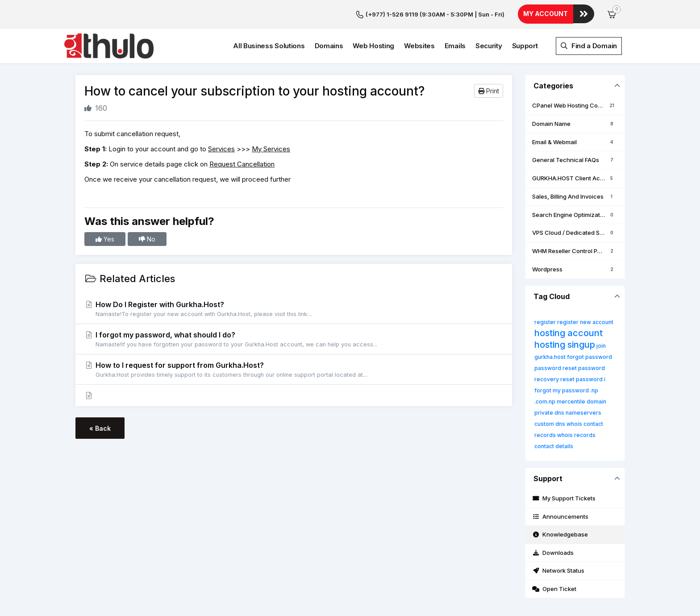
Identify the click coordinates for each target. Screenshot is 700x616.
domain (596, 402)
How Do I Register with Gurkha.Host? (294, 309)
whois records (576, 435)
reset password (581, 379)
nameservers (583, 413)
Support (525, 46)
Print (489, 91)
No (147, 239)
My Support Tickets (564, 498)
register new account (585, 322)
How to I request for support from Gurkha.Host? (294, 370)
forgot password (590, 357)
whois (574, 424)
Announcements (560, 516)
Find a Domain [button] (589, 46)
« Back (100, 428)
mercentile (571, 402)
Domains (329, 46)
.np (594, 390)
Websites (419, 46)
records (545, 435)
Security (489, 46)
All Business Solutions (269, 46)
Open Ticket (554, 589)
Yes (105, 239)
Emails (455, 46)
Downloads (553, 553)
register (545, 322)
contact (593, 424)
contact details (554, 446)
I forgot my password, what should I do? (294, 339)
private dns (549, 413)
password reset (556, 368)
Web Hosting (373, 46)
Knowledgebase (560, 534)
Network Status (558, 570)
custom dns (550, 424)
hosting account (569, 333)
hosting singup (565, 345)
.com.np (545, 402)
